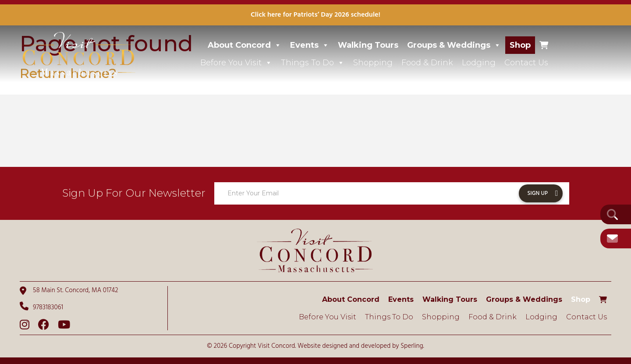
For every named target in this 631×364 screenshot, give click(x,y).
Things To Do (313, 63)
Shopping (373, 63)
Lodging (479, 63)
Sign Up (538, 193)
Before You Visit (236, 63)
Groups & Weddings (454, 45)
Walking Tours (368, 45)
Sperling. (412, 346)
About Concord (245, 45)
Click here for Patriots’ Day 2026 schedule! (315, 15)
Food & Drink (427, 63)
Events (310, 45)
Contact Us (526, 63)
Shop (520, 45)
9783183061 (41, 307)
